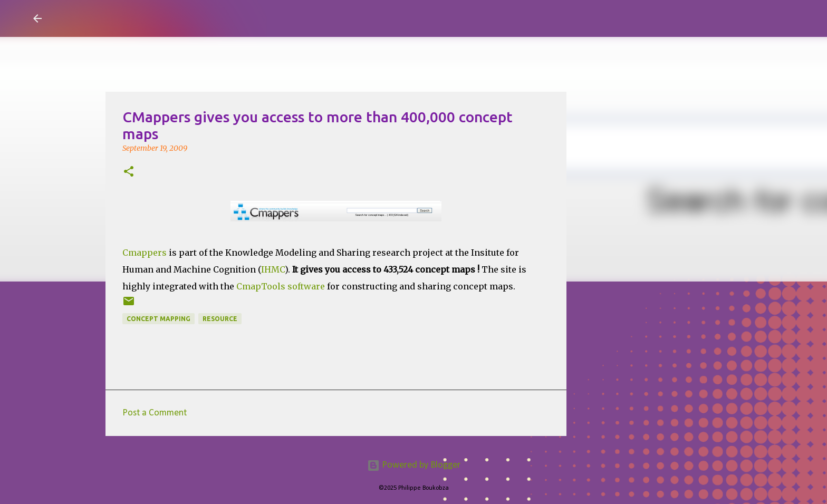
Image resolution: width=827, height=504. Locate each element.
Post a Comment (155, 413)
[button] (129, 172)
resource (220, 319)
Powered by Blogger (414, 465)
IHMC (273, 269)
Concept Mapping (158, 319)
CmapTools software (281, 286)
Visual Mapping (112, 18)
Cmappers (146, 253)
